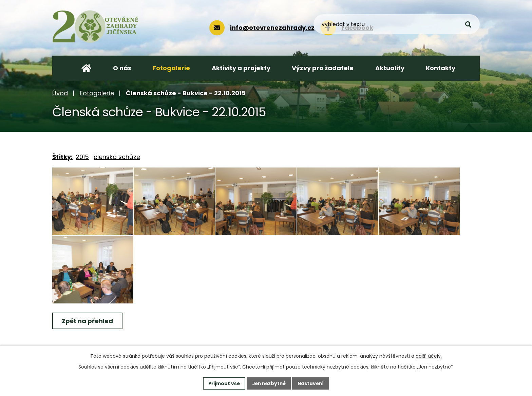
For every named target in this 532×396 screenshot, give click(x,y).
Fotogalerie (97, 93)
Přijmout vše (222, 383)
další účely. (429, 356)
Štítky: (62, 157)
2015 (82, 157)
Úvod (60, 93)
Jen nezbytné (269, 383)
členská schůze (117, 157)
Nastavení (312, 383)
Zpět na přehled (88, 321)
